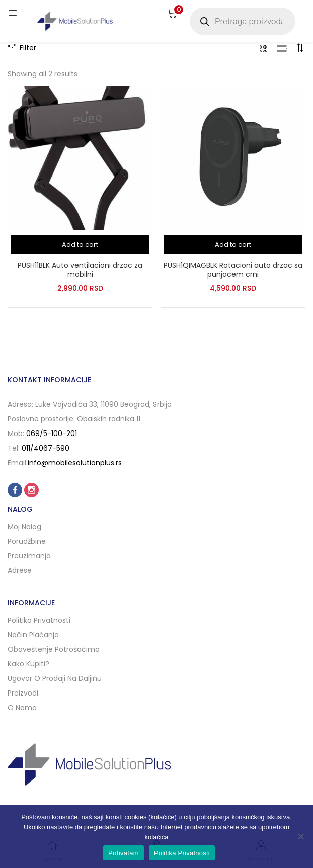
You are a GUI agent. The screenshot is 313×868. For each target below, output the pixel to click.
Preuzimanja (29, 556)
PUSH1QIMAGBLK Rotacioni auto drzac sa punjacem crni (233, 270)
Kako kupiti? (28, 664)
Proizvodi (23, 693)
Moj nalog (24, 527)
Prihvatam (124, 853)
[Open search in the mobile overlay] (243, 21)
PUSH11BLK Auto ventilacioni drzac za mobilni (80, 270)
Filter (22, 48)
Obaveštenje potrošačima (54, 649)
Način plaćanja (33, 635)
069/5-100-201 (52, 433)
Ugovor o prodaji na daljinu (55, 678)
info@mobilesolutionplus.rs (75, 463)
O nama (22, 708)
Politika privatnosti (39, 620)
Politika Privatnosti (182, 853)
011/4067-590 (46, 448)
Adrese (20, 570)
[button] (172, 13)
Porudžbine (27, 541)
